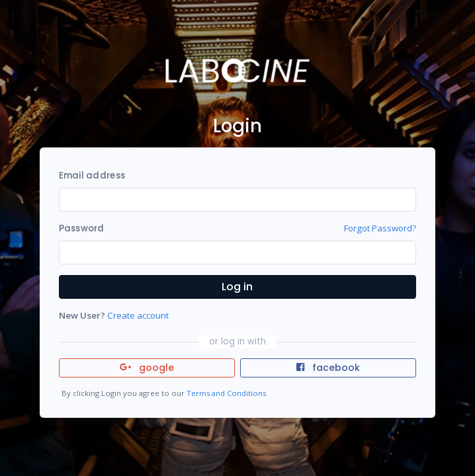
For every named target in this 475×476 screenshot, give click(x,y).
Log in (237, 287)
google (147, 368)
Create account (138, 315)
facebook (328, 368)
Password (82, 228)
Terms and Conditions (226, 393)
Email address (92, 176)
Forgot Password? (380, 228)
